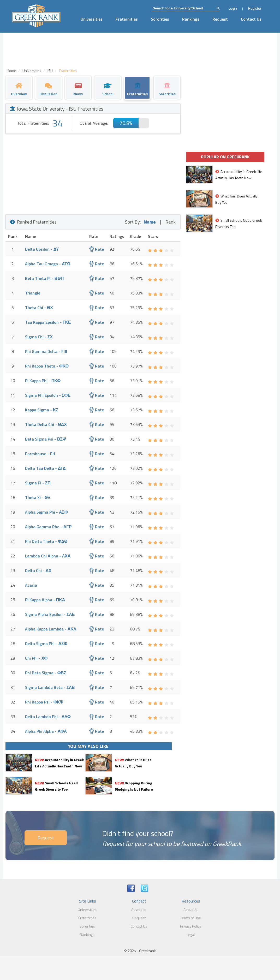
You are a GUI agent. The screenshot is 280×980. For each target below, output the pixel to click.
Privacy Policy (191, 926)
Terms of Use (191, 918)
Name (150, 222)
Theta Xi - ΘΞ (38, 497)
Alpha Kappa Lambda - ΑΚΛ (51, 629)
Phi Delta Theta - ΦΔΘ (46, 541)
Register (255, 8)
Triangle (33, 293)
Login (233, 8)
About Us (190, 909)
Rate (97, 249)
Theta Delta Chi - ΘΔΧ (46, 424)
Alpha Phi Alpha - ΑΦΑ (46, 731)
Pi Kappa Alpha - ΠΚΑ (45, 600)
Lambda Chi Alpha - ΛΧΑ (48, 556)
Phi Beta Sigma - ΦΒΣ (46, 673)
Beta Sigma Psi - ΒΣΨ (46, 439)
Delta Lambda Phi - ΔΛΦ (48, 717)
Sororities (160, 19)
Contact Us (251, 19)
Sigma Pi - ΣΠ (38, 483)
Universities (92, 19)
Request (220, 19)
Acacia (31, 585)
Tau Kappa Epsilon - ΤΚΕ (48, 322)
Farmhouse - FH (40, 454)
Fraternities (127, 19)
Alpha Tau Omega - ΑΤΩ (48, 264)
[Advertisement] (93, 173)
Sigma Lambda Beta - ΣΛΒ (50, 687)
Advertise (139, 909)
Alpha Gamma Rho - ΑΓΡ (48, 527)
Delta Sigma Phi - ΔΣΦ (46, 644)
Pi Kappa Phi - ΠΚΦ (43, 381)
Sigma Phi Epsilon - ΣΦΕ (48, 395)
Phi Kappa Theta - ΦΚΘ (47, 366)
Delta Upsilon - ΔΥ (42, 249)
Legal (191, 934)
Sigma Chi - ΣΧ (39, 337)
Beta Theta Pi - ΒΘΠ (44, 278)
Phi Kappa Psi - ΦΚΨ (44, 702)
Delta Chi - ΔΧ (38, 570)
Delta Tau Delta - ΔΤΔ (45, 468)
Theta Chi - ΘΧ (39, 308)
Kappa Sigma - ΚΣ (42, 410)
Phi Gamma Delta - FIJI (46, 351)
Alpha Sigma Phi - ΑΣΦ (46, 512)
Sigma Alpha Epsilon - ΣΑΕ (50, 614)
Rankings (191, 19)
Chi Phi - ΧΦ (36, 658)
